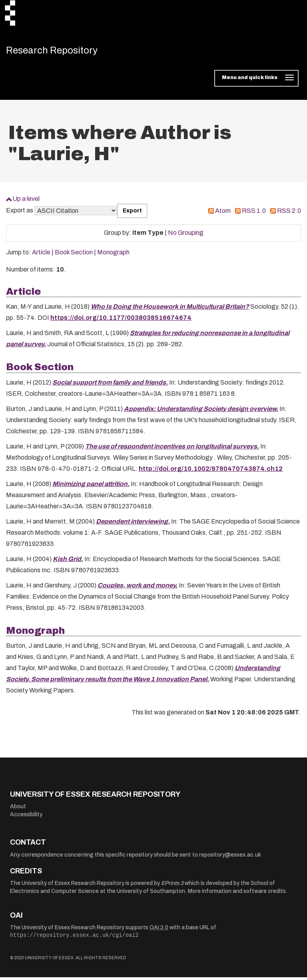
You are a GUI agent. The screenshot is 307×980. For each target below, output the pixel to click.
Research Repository (62, 52)
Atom (223, 214)
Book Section (74, 255)
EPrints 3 (172, 886)
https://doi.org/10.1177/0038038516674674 (121, 321)
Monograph (113, 255)
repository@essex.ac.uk (230, 858)
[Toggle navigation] (256, 81)
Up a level (26, 202)
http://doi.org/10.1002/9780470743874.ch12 (211, 471)
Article (41, 255)
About (18, 810)
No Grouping (186, 236)
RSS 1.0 (254, 214)
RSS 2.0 (289, 214)
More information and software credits (237, 894)
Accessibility (26, 818)
